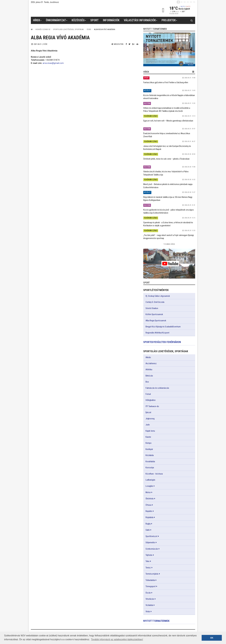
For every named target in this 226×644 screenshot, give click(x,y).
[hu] (178, 2)
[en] (181, 2)
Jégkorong (150, 419)
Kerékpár (149, 449)
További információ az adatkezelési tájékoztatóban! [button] (117, 639)
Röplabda (149, 517)
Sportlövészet (151, 536)
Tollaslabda (150, 580)
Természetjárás (152, 574)
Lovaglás (149, 486)
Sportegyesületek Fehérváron (162, 342)
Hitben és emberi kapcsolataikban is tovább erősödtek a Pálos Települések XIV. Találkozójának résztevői (167, 110)
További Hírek (169, 244)
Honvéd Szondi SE (43, 29)
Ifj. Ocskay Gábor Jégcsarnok (158, 296)
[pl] (185, 2)
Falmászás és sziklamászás (157, 388)
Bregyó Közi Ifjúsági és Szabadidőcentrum (163, 327)
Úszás (148, 593)
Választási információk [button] (141, 21)
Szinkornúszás (152, 549)
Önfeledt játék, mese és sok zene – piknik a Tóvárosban (166, 159)
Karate (148, 437)
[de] (188, 2)
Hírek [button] (37, 21)
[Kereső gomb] (192, 20)
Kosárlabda (150, 461)
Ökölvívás (150, 499)
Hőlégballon (151, 400)
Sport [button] (94, 20)
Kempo (149, 443)
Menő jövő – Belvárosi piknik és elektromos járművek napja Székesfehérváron (168, 186)
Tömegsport (151, 586)
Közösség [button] (79, 21)
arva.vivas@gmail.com (53, 63)
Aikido (148, 357)
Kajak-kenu (150, 431)
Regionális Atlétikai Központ (157, 333)
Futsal (148, 394)
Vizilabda (149, 605)
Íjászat (148, 412)
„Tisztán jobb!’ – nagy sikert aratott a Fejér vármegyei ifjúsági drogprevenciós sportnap (168, 237)
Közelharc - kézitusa (154, 474)
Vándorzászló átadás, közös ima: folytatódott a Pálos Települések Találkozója (166, 173)
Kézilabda (150, 455)
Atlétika (149, 370)
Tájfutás (149, 555)
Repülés (149, 511)
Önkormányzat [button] (57, 21)
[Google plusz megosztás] (133, 44)
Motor (148, 492)
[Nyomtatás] (137, 44)
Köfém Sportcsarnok (154, 314)
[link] (169, 49)
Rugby (148, 524)
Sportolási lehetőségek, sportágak (68, 29)
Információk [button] (111, 20)
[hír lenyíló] (193, 72)
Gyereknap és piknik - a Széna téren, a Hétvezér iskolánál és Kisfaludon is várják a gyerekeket (168, 224)
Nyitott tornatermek (156, 621)
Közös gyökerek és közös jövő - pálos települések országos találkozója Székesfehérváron (168, 211)
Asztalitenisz (151, 363)
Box (147, 382)
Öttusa (148, 505)
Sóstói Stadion (152, 308)
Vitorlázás (150, 599)
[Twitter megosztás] (129, 44)
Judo (148, 425)
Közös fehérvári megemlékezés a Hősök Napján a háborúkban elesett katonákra (169, 97)
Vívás (89, 29)
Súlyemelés (150, 542)
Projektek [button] (169, 21)
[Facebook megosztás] (126, 44)
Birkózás (149, 376)
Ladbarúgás (150, 480)
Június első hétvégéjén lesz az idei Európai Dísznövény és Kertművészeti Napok (167, 148)
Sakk (148, 530)
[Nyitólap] (32, 29)
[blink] (194, 2)
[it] (191, 2)
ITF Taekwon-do (152, 406)
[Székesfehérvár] (57, 10)
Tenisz (148, 568)
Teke (148, 561)
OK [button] (212, 638)
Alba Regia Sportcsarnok (156, 321)
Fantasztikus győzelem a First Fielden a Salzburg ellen (166, 82)
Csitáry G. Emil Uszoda (155, 302)
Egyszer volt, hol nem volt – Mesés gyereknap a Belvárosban (168, 121)
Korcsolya (150, 468)
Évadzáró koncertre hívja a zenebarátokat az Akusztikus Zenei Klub (167, 135)
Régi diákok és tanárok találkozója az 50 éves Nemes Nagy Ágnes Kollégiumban (168, 199)
